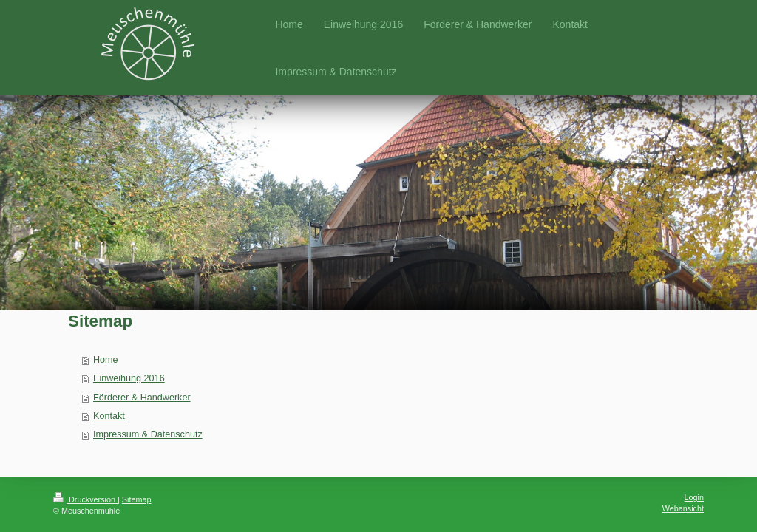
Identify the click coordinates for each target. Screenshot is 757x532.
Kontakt (109, 416)
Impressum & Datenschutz (148, 434)
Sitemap (137, 499)
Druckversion (85, 499)
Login (694, 497)
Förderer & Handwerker (142, 398)
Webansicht (683, 508)
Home (106, 360)
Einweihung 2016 (129, 378)
